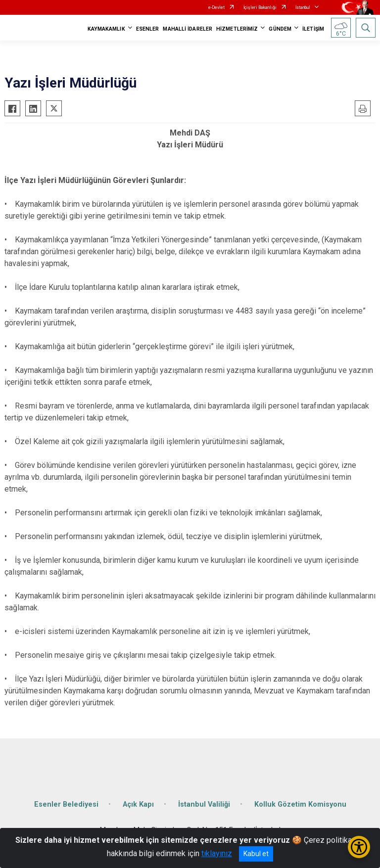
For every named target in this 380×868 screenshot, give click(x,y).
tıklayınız (217, 853)
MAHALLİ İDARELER (188, 29)
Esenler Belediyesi (66, 804)
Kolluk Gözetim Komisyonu (300, 804)
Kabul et (256, 854)
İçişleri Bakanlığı (260, 7)
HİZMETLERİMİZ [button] (237, 29)
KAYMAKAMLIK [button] (106, 29)
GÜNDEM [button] (280, 29)
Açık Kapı (138, 804)
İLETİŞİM (313, 29)
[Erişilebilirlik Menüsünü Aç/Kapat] (359, 847)
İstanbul (303, 7)
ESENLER (148, 29)
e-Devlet (216, 7)
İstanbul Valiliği (204, 804)
